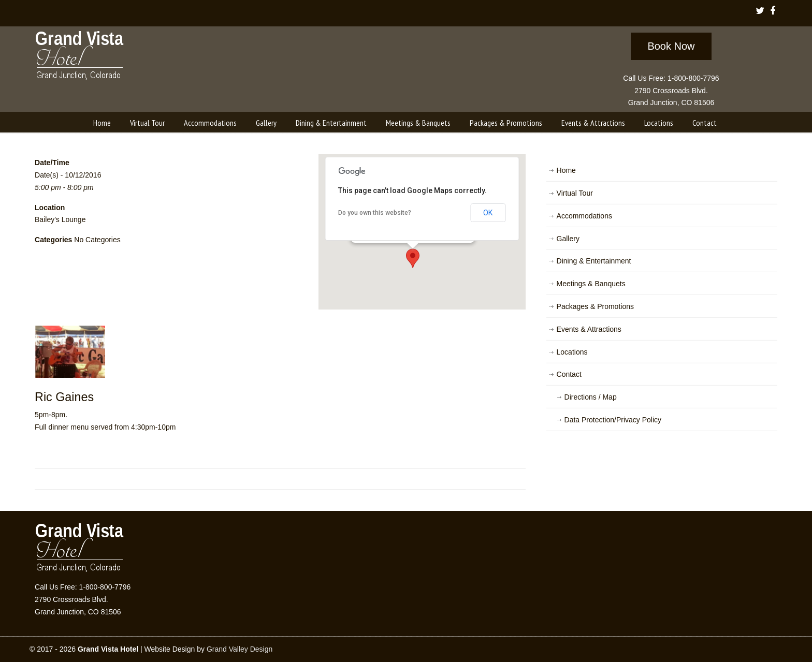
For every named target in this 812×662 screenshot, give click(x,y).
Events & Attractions (589, 329)
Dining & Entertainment (594, 261)
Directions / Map (591, 397)
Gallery (568, 239)
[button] (413, 258)
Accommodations (584, 216)
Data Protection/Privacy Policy (613, 420)
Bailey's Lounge (60, 219)
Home (566, 170)
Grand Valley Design (240, 649)
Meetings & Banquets (591, 284)
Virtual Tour (575, 193)
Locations (572, 352)
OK (488, 213)
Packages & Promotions (595, 306)
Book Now (671, 46)
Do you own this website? (375, 213)
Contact (569, 374)
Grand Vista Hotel (80, 57)
